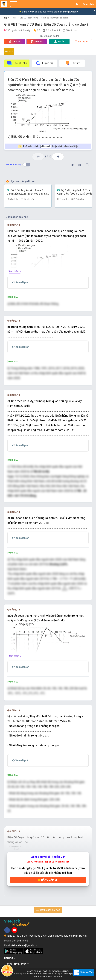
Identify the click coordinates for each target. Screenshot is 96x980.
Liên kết (10, 958)
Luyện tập (45, 63)
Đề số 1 (9, 51)
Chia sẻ (15, 42)
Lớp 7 (7, 18)
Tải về (59, 42)
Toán (14, 18)
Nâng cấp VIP (48, 880)
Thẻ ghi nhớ (17, 63)
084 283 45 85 (20, 941)
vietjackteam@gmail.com (25, 945)
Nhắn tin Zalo (84, 973)
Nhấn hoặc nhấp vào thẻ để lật (48, 146)
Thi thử (72, 63)
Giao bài (37, 42)
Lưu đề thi (81, 42)
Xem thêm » (15, 271)
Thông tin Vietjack (16, 964)
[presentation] (69, 588)
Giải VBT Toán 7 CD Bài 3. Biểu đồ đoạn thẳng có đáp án (44, 18)
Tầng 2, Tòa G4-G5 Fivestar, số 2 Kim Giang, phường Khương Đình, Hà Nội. (47, 936)
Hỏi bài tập (7, 970)
